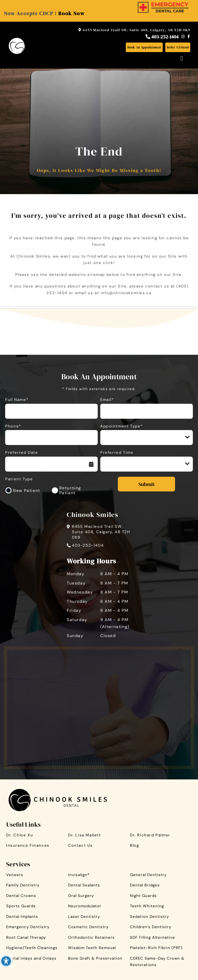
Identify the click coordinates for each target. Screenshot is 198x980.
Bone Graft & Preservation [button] (95, 958)
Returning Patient (70, 490)
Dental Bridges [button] (145, 885)
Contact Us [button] (80, 845)
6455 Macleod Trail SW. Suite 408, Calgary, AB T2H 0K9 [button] (134, 30)
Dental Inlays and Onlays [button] (31, 958)
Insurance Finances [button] (28, 845)
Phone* (13, 426)
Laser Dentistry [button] (84, 917)
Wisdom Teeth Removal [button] (92, 948)
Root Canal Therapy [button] (26, 937)
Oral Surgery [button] (81, 896)
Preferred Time (117, 453)
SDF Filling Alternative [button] (152, 937)
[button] (163, 5)
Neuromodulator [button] (85, 906)
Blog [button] (134, 845)
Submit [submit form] (147, 484)
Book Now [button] (71, 13)
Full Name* (17, 400)
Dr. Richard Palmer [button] (150, 835)
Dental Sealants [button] (84, 885)
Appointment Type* (121, 426)
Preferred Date (22, 453)
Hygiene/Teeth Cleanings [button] (32, 948)
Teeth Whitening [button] (147, 906)
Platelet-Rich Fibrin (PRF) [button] (156, 948)
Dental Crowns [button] (21, 896)
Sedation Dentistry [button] (149, 917)
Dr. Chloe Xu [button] (20, 835)
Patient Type (19, 479)
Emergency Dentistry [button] (28, 927)
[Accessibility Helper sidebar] (6, 961)
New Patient (27, 491)
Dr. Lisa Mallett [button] (85, 835)
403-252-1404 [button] (162, 37)
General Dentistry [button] (148, 875)
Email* (107, 400)
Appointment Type (126, 437)
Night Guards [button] (143, 896)
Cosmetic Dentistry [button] (88, 927)
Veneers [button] (15, 875)
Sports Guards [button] (21, 906)
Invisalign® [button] (79, 875)
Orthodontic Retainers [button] (91, 937)
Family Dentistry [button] (23, 885)
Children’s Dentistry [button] (151, 927)
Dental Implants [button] (22, 917)
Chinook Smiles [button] (92, 515)
